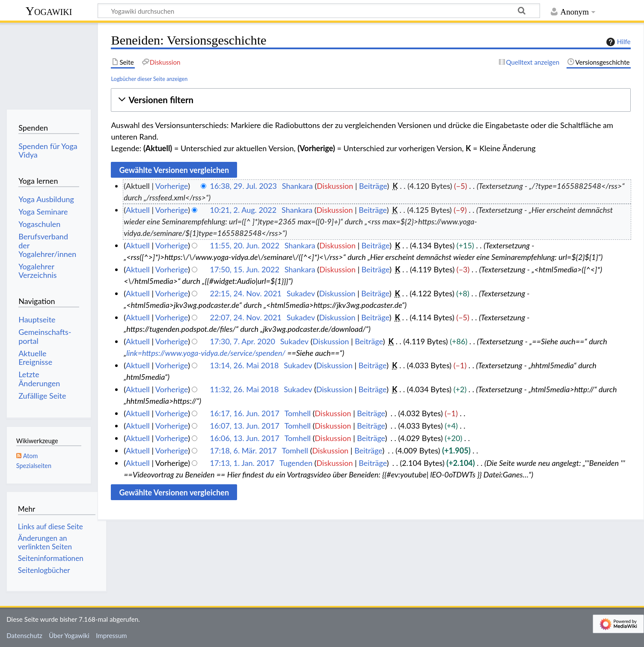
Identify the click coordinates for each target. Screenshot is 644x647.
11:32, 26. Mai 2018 (245, 389)
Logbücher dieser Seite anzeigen (149, 79)
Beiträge (373, 186)
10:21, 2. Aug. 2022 (243, 210)
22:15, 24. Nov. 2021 (246, 293)
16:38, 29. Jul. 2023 (243, 186)
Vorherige (172, 186)
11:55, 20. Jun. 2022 (245, 245)
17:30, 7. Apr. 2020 (243, 341)
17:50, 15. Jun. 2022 (245, 269)
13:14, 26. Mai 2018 (245, 365)
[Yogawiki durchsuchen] (319, 11)
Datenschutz (24, 635)
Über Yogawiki (69, 635)
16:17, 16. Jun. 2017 (245, 413)
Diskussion (335, 186)
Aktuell (138, 210)
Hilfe (617, 42)
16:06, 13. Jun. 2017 (245, 438)
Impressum (111, 635)
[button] (371, 100)
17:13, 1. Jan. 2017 (242, 463)
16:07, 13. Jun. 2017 (245, 426)
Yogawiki (49, 11)
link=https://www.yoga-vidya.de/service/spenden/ (206, 353)
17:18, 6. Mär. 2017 (243, 450)
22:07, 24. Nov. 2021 (246, 317)
